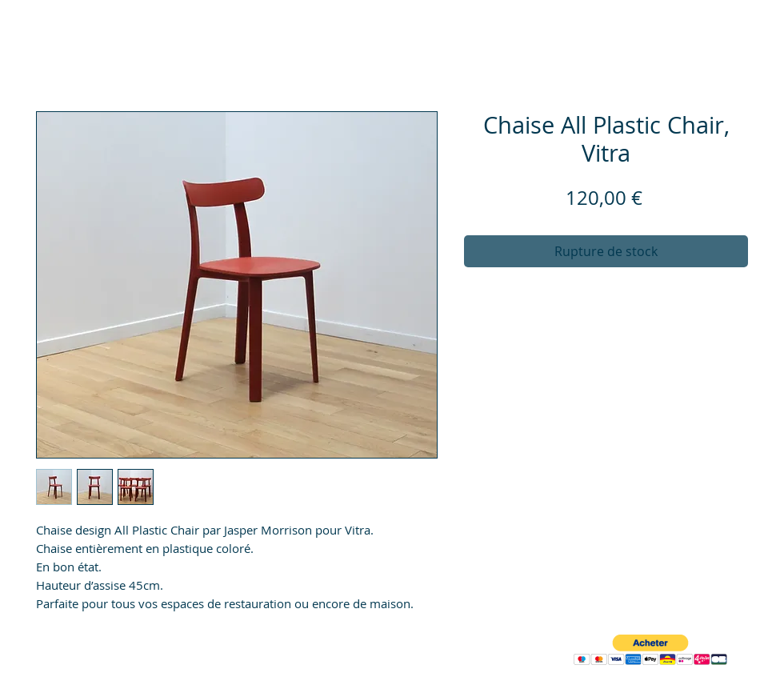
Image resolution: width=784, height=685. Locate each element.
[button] (650, 650)
